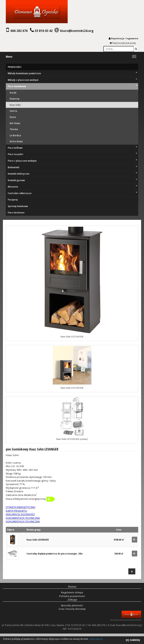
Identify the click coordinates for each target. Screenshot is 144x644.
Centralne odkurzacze (72, 193)
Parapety (13, 200)
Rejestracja (118, 38)
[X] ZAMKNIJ (133, 640)
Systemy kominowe (18, 206)
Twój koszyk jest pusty (123, 43)
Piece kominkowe (72, 86)
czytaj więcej (96, 639)
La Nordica (15, 135)
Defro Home (16, 141)
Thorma (14, 129)
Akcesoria (72, 187)
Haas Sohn (15, 105)
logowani (132, 38)
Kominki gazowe (72, 180)
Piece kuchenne (16, 212)
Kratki (13, 93)
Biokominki (72, 167)
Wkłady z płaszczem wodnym (72, 80)
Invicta (13, 111)
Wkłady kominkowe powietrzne (72, 73)
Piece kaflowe (72, 148)
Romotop (15, 99)
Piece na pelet (72, 154)
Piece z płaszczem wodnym (72, 161)
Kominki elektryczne (72, 174)
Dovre (13, 117)
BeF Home (15, 123)
